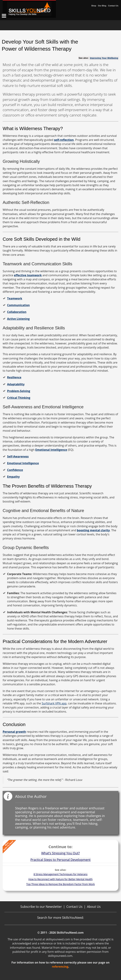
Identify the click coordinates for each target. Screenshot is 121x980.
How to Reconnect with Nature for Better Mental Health (60, 879)
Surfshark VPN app (54, 703)
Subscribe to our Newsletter (41, 907)
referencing (60, 967)
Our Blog (102, 6)
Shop (94, 6)
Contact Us (113, 6)
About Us (94, 907)
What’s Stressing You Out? (60, 853)
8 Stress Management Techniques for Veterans (60, 874)
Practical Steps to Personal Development (60, 860)
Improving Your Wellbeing (104, 58)
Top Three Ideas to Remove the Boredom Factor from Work (60, 884)
